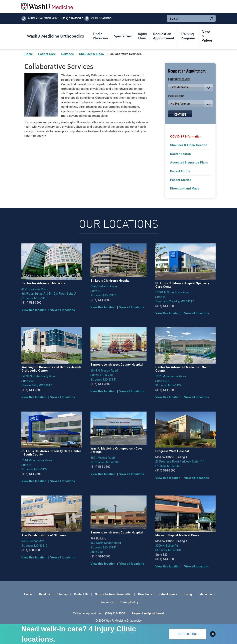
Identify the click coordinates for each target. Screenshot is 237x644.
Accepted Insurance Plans (189, 162)
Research (107, 602)
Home (29, 54)
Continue (180, 114)
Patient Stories (181, 180)
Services (67, 54)
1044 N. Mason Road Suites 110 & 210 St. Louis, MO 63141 (104, 375)
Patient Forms (180, 171)
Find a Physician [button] (100, 36)
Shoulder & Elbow (92, 54)
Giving (188, 594)
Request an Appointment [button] (164, 36)
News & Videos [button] (207, 36)
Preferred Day (176, 96)
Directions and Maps (185, 188)
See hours (188, 634)
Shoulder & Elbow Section (189, 145)
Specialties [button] (123, 36)
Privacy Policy (129, 602)
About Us (44, 594)
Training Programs (188, 36)
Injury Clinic (142, 36)
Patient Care (47, 54)
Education (205, 594)
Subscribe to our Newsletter (113, 594)
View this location (34, 310)
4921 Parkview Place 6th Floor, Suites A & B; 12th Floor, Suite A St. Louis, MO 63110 (49, 294)
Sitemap (62, 594)
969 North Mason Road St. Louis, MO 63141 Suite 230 (106, 547)
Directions (145, 594)
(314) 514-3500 (31, 303)
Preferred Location (179, 79)
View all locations (63, 310)
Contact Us (81, 594)
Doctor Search (180, 154)
